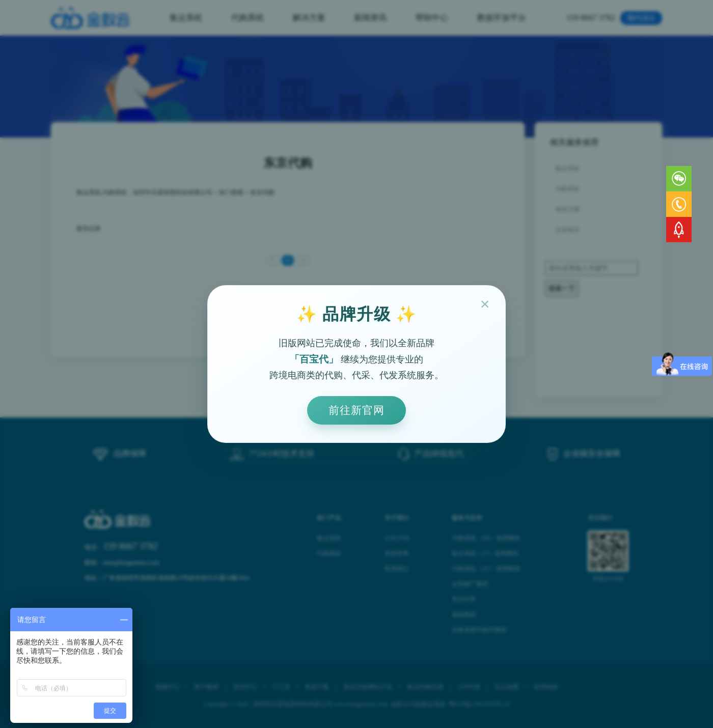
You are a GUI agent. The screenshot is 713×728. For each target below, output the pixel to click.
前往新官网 (356, 410)
